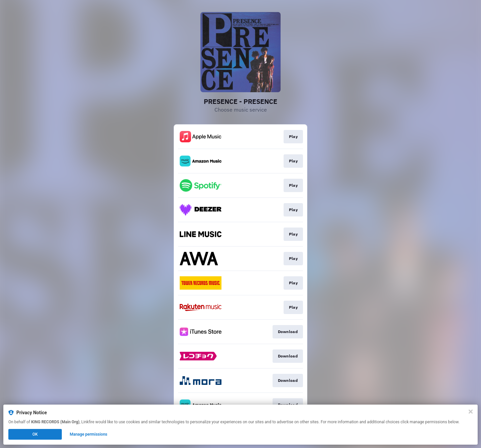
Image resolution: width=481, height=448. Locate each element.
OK (35, 434)
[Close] (471, 412)
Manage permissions (89, 434)
